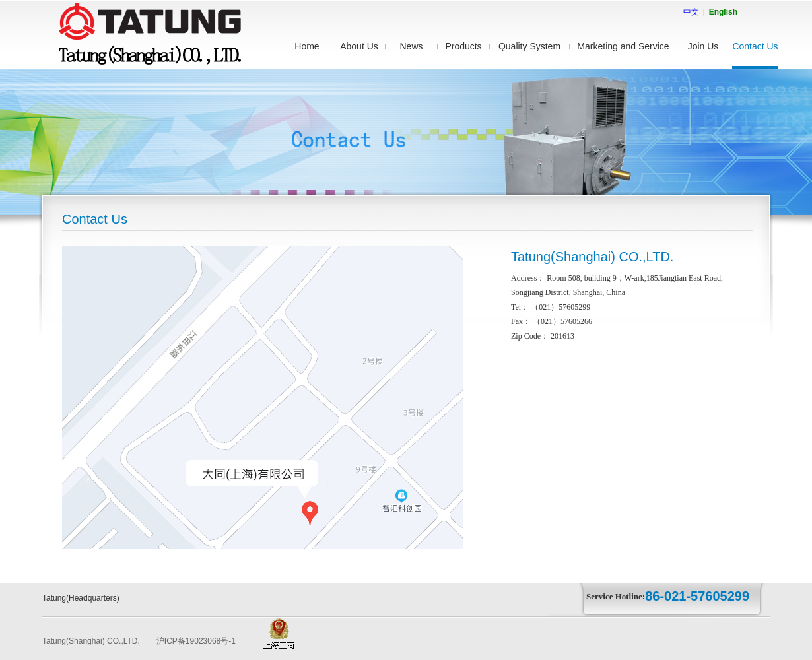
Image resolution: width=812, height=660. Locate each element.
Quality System (529, 46)
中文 (691, 12)
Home (307, 46)
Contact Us (755, 46)
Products (463, 46)
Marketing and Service (623, 46)
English (723, 12)
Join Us (703, 46)
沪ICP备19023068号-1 (196, 641)
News (411, 46)
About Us (359, 46)
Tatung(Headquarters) (81, 598)
